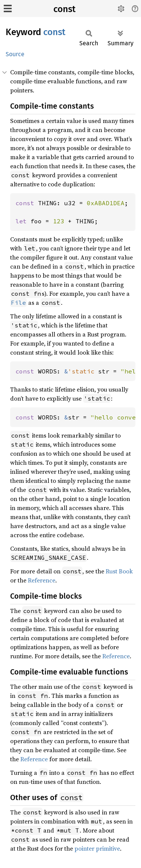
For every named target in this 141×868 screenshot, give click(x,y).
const (64, 9)
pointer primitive (97, 848)
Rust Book (119, 571)
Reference (42, 580)
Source (15, 54)
